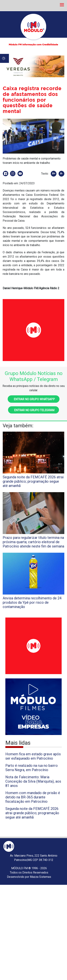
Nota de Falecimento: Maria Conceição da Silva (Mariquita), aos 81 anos (33, 781)
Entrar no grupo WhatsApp (34, 399)
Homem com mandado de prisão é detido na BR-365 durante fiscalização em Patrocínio (33, 797)
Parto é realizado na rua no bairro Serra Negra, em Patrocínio (32, 768)
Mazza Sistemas (40, 877)
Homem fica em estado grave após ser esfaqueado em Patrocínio (33, 756)
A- (61, 174)
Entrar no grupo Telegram (33, 410)
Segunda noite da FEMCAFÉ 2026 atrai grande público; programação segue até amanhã (32, 813)
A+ (54, 174)
